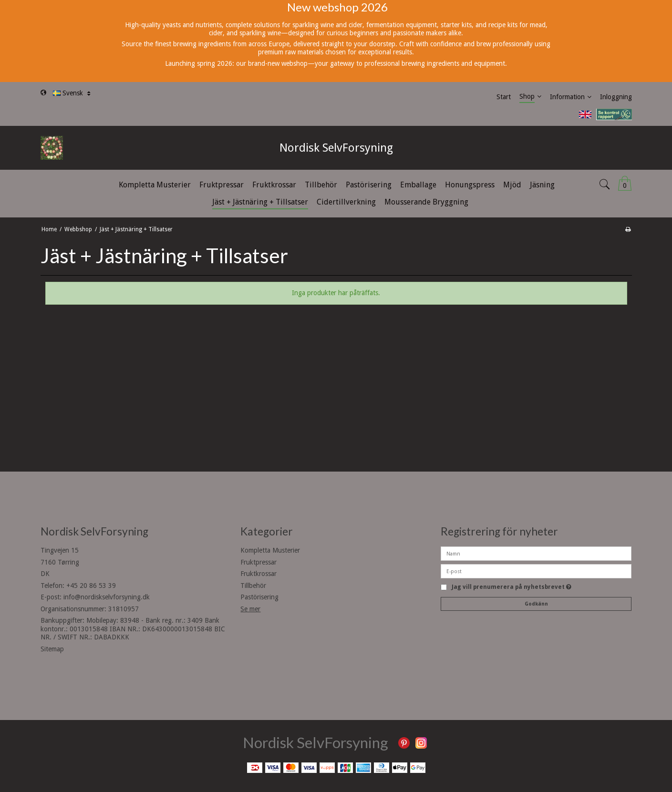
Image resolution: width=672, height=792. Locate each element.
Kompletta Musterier (270, 550)
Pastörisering (259, 597)
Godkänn (536, 604)
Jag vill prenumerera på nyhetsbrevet (512, 587)
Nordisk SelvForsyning (336, 148)
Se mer (250, 609)
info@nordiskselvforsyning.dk (107, 597)
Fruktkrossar (258, 574)
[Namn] (536, 553)
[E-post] (536, 571)
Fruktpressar (258, 562)
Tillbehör (253, 586)
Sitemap (52, 649)
